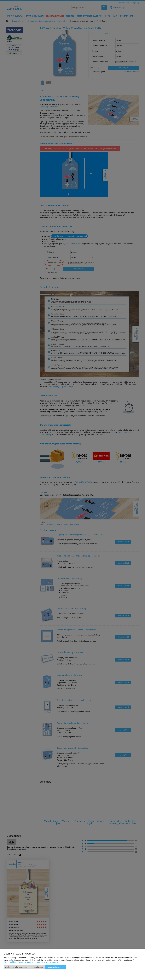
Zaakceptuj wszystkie (55, 967)
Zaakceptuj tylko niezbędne (16, 967)
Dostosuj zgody (37, 967)
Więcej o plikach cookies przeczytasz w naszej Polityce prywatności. (32, 962)
